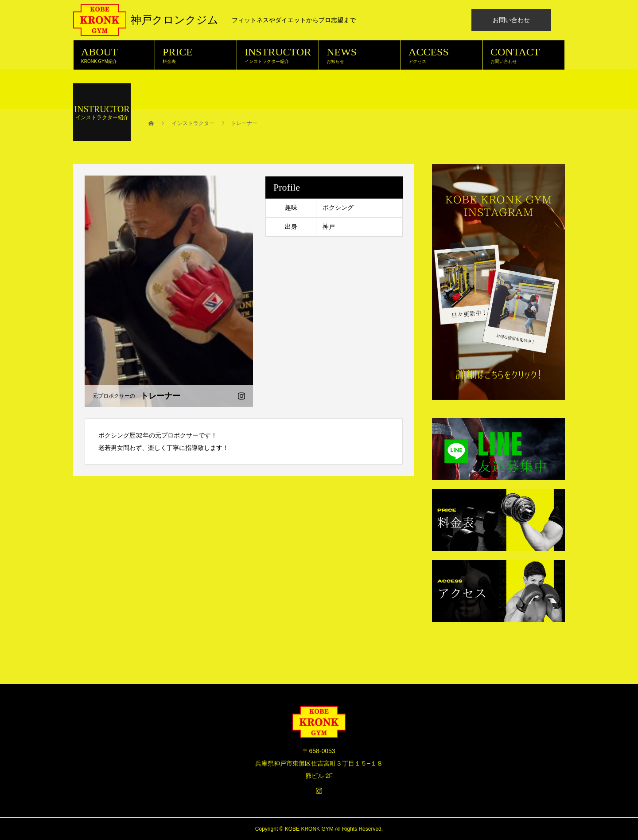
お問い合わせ (511, 20)
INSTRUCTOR (278, 55)
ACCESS (442, 55)
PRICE (196, 55)
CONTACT (524, 55)
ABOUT (114, 55)
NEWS (360, 55)
